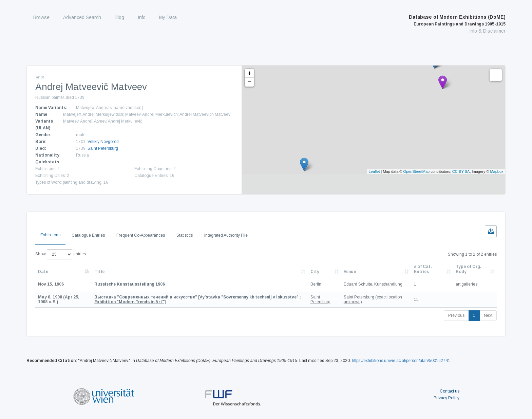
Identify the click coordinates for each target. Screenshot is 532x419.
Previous (456, 315)
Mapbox (497, 171)
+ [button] (250, 73)
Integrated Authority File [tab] (226, 235)
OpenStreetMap (417, 171)
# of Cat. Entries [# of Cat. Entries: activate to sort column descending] (423, 269)
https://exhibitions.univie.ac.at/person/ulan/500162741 (401, 361)
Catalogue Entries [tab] (88, 235)
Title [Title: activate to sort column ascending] (99, 272)
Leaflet (374, 171)
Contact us (450, 391)
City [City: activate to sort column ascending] (315, 272)
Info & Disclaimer (487, 31)
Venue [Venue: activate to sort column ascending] (350, 272)
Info (142, 17)
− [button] (250, 82)
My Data (168, 17)
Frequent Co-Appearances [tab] (141, 235)
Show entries (61, 254)
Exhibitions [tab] (50, 235)
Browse (41, 17)
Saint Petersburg (103, 148)
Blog (119, 17)
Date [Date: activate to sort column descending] (43, 272)
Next (488, 315)
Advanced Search (82, 17)
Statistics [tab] (185, 235)
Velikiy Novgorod (103, 142)
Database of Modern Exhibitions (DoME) (457, 20)
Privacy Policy (446, 398)
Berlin (316, 284)
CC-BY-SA (461, 171)
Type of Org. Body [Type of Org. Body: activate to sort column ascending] (469, 269)
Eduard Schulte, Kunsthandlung (373, 284)
